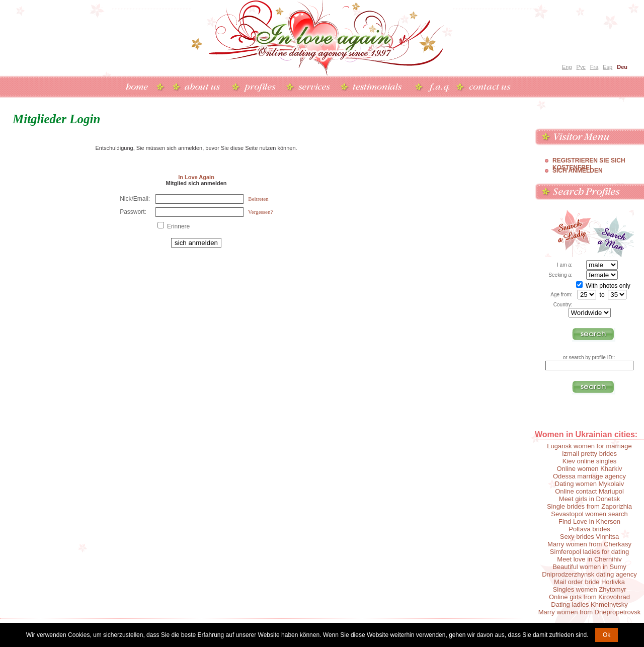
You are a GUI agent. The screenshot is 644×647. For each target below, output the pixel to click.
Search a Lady (569, 234)
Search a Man (613, 234)
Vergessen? (260, 212)
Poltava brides (589, 529)
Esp (608, 67)
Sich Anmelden (578, 171)
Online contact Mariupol (589, 491)
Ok (607, 635)
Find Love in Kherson (589, 521)
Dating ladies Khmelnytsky (589, 604)
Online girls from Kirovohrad (589, 597)
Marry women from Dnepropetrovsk (590, 612)
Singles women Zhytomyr (590, 589)
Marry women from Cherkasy (589, 544)
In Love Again (196, 177)
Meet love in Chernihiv (589, 559)
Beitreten (258, 199)
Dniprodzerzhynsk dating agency (589, 574)
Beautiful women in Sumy (589, 567)
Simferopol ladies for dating (590, 552)
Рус (581, 67)
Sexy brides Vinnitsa (590, 537)
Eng (567, 67)
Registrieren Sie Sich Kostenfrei (589, 160)
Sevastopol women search (589, 514)
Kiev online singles (590, 461)
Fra (594, 67)
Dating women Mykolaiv (589, 484)
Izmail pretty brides (589, 454)
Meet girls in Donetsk (589, 499)
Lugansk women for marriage (589, 446)
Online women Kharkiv (589, 469)
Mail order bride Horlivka (589, 582)
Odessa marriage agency (589, 476)
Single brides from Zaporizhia (589, 506)
